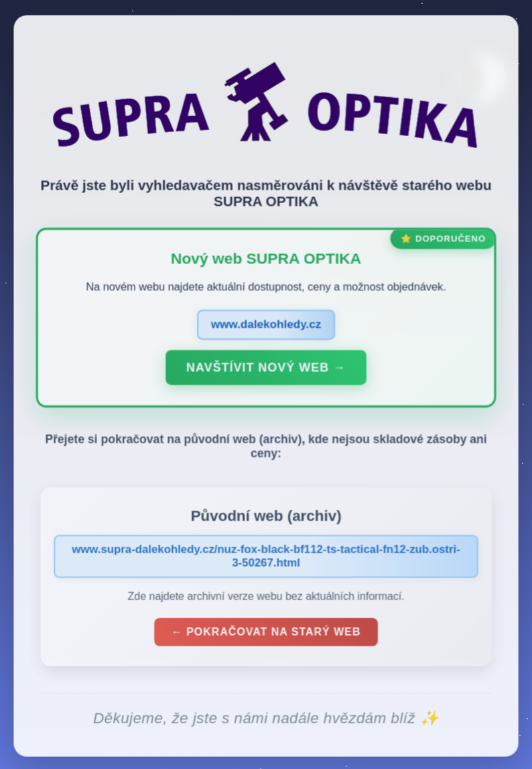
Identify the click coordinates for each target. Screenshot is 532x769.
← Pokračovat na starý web (266, 635)
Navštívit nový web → (266, 371)
